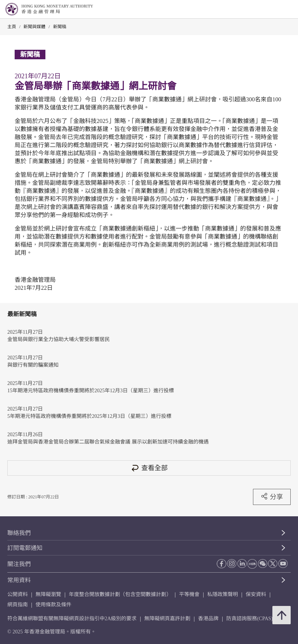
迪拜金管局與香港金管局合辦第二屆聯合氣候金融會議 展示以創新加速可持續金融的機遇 (108, 442)
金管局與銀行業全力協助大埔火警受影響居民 (59, 339)
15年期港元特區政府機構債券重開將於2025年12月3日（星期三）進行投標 (91, 391)
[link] (274, 10)
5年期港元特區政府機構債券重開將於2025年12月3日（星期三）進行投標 (89, 416)
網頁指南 (18, 605)
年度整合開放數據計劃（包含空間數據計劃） (120, 594)
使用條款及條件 (53, 605)
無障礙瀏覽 (48, 594)
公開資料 (18, 594)
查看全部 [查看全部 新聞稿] (149, 468)
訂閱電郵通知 (25, 548)
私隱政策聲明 (223, 594)
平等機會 (189, 594)
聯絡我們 (19, 533)
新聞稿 (60, 27)
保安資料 (256, 594)
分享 (272, 497)
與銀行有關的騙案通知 (33, 365)
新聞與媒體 (34, 27)
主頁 (12, 27)
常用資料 (19, 580)
